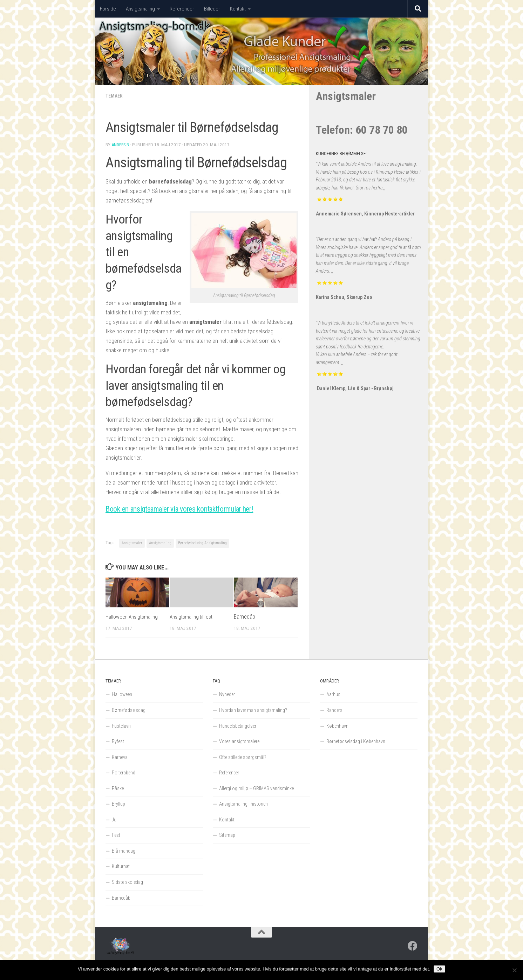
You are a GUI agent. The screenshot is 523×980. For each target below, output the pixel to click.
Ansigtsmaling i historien (243, 804)
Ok (439, 969)
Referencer (182, 9)
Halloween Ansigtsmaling (134, 617)
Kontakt (238, 9)
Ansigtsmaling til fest (193, 617)
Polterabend (124, 773)
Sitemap (227, 835)
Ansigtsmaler (132, 543)
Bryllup (118, 804)
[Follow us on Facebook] (413, 946)
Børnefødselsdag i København (356, 741)
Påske (118, 788)
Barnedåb (244, 617)
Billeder (212, 9)
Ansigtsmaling (140, 9)
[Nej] (514, 970)
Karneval (120, 757)
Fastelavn (121, 726)
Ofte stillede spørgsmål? (243, 757)
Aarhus (333, 694)
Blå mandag (124, 851)
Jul (115, 820)
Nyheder (227, 694)
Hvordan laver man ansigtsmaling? (253, 710)
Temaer (115, 96)
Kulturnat (121, 866)
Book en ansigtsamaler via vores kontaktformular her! (199, 508)
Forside (108, 9)
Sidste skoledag (127, 882)
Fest (116, 835)
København (337, 726)
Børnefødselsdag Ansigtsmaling (202, 543)
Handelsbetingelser (238, 726)
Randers (334, 710)
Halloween (122, 694)
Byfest (118, 741)
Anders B (121, 145)
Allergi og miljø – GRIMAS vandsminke (256, 788)
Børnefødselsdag (129, 710)
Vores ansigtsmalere (239, 741)
